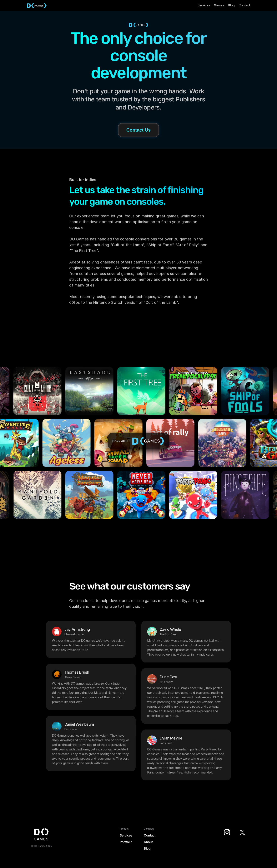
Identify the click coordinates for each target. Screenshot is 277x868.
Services (126, 835)
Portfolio (126, 842)
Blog (147, 848)
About (148, 842)
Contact (150, 835)
